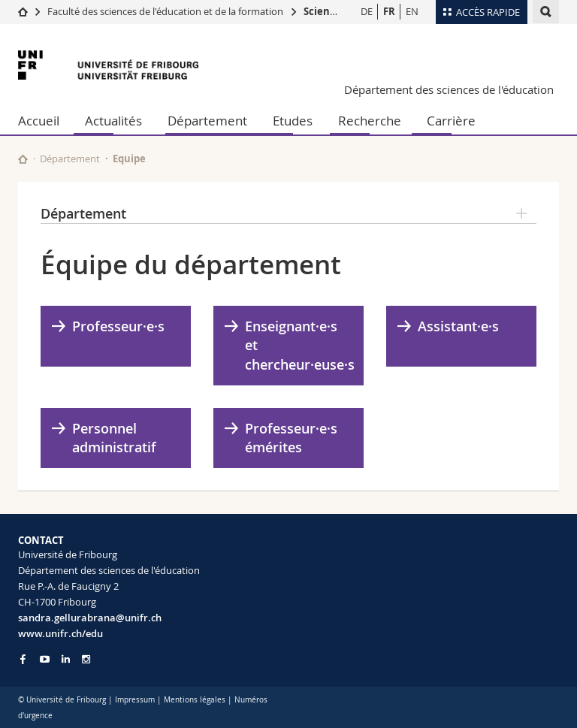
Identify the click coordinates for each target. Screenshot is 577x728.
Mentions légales (195, 700)
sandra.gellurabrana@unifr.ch (90, 618)
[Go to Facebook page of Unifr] (23, 659)
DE (367, 11)
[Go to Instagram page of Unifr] (86, 659)
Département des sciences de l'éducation (449, 89)
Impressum (135, 700)
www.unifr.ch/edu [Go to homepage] (60, 633)
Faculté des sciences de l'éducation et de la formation (165, 11)
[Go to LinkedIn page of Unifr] (66, 659)
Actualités (113, 121)
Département (207, 121)
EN (412, 11)
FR (389, 11)
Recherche (370, 121)
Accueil (39, 121)
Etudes (293, 121)
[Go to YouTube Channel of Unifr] (45, 659)
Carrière (451, 121)
